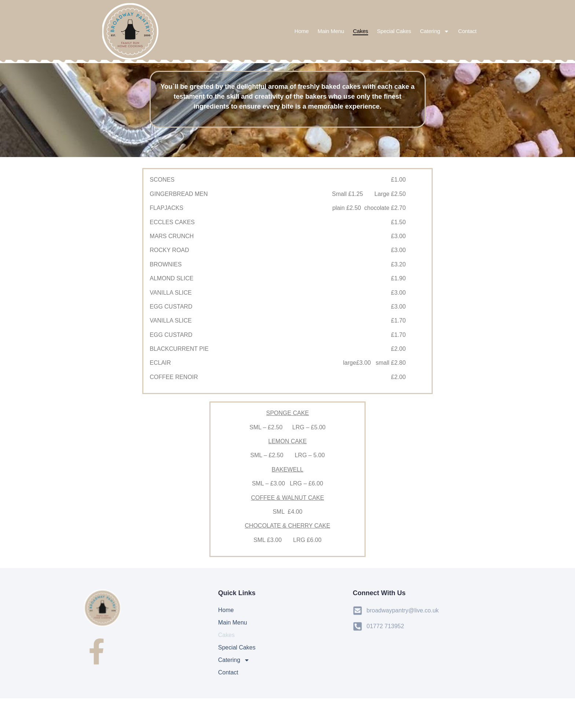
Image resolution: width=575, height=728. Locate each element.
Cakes (360, 31)
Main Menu (331, 31)
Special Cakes (394, 31)
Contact (467, 31)
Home (302, 31)
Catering (435, 31)
